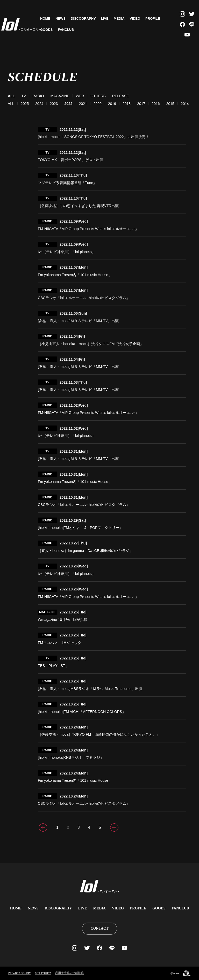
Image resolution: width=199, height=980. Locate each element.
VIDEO (135, 18)
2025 (25, 104)
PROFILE (153, 18)
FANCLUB (66, 30)
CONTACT (100, 928)
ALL (11, 104)
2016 (156, 104)
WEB (80, 96)
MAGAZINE (60, 96)
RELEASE (121, 96)
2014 (185, 104)
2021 (83, 104)
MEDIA (119, 18)
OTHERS (98, 96)
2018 (127, 104)
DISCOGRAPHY (83, 18)
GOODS (46, 30)
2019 (112, 104)
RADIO (38, 96)
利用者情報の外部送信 (69, 973)
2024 (39, 104)
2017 (141, 104)
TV (24, 96)
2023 (54, 104)
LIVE (105, 18)
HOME (45, 18)
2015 (170, 104)
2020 (98, 104)
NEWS (61, 18)
